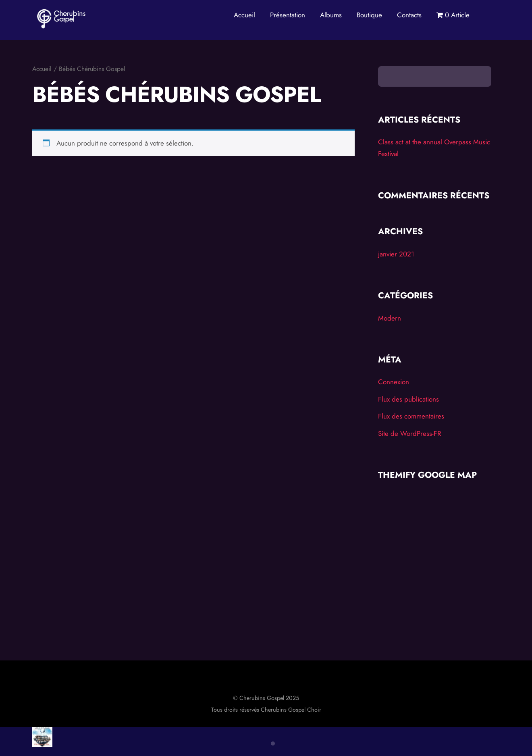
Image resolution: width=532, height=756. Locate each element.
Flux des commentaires (411, 417)
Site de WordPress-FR (410, 434)
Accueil (244, 15)
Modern (390, 318)
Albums (331, 15)
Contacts (409, 15)
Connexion (394, 382)
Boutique (369, 15)
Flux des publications (408, 400)
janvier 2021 (396, 254)
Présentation (288, 15)
